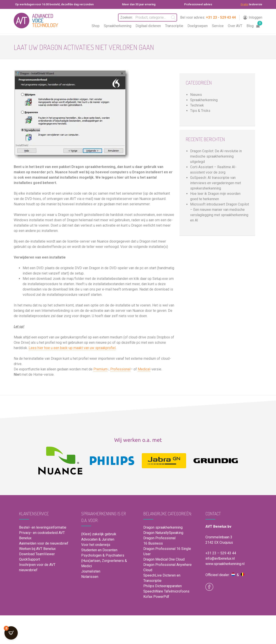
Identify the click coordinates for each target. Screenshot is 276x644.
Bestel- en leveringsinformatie (43, 527)
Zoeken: (126, 17)
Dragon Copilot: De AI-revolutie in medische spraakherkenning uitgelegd (216, 156)
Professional (120, 369)
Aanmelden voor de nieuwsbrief (44, 543)
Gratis (244, 4)
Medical (144, 369)
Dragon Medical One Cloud (164, 559)
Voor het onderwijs (96, 545)
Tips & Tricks (200, 111)
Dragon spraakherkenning (163, 527)
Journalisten (91, 571)
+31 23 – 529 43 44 (221, 553)
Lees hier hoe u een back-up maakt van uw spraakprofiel (72, 348)
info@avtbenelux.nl (220, 558)
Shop (96, 26)
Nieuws (196, 95)
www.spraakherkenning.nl (225, 564)
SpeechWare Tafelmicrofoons (166, 591)
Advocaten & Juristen (98, 539)
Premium (100, 369)
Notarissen (90, 577)
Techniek (197, 105)
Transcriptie (174, 26)
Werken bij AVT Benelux (37, 549)
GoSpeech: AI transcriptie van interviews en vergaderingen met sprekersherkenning (216, 183)
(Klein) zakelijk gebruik (99, 534)
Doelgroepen (198, 26)
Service (218, 26)
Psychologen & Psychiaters (103, 555)
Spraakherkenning (118, 26)
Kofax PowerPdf (156, 597)
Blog (250, 26)
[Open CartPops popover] (11, 633)
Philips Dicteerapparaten (163, 586)
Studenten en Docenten (99, 550)
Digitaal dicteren (148, 26)
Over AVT (235, 26)
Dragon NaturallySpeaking (163, 533)
